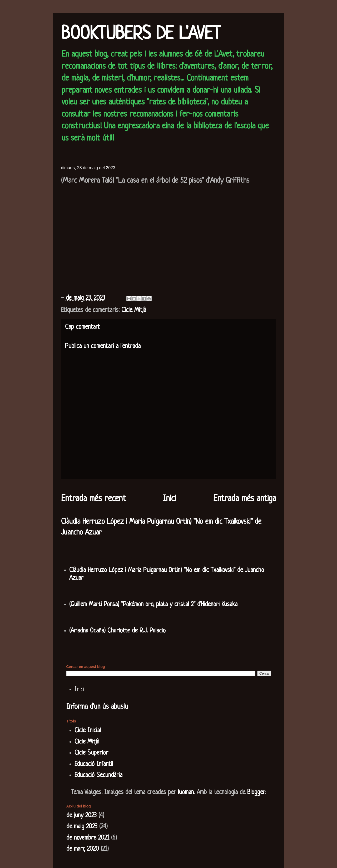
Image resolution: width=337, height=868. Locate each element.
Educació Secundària (98, 775)
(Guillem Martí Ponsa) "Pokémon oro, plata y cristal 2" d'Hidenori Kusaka (153, 605)
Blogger (256, 792)
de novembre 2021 (88, 838)
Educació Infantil (94, 764)
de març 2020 (83, 849)
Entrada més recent (93, 499)
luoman (186, 792)
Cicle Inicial (88, 731)
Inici (169, 499)
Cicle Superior (91, 753)
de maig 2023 (82, 827)
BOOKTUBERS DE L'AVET (141, 34)
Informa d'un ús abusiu (97, 707)
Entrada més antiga (245, 499)
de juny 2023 (81, 816)
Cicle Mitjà (134, 310)
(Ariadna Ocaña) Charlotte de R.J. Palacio (117, 631)
